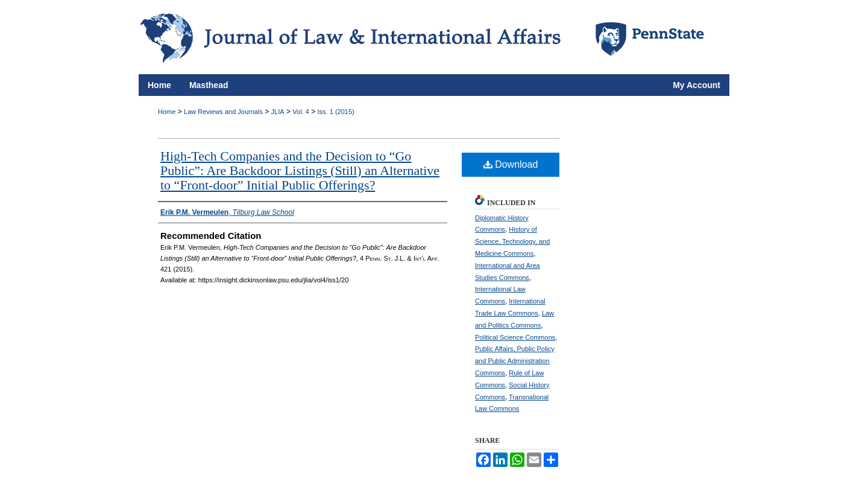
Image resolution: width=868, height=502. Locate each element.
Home (167, 112)
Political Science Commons (515, 337)
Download (511, 164)
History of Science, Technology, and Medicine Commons (512, 241)
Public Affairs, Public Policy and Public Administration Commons (515, 361)
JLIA (278, 112)
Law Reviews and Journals (223, 112)
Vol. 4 (301, 112)
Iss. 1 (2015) (336, 112)
